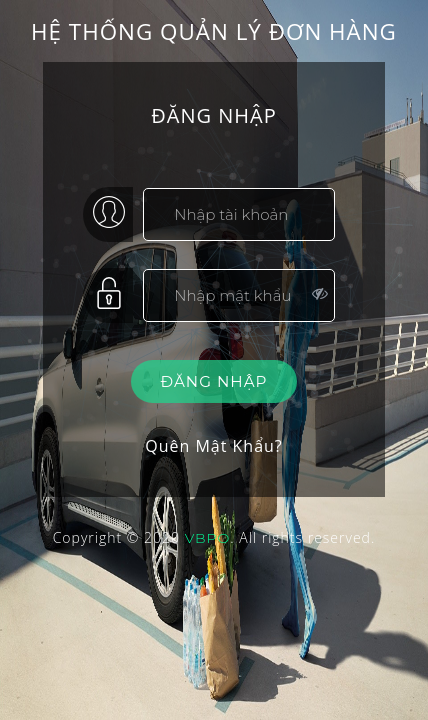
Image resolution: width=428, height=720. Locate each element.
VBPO (208, 538)
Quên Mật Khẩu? (214, 446)
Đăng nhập (214, 381)
